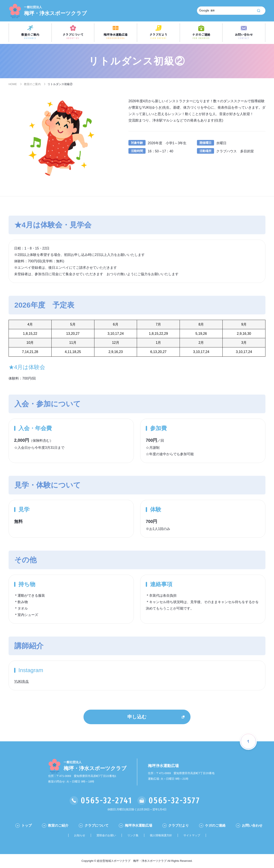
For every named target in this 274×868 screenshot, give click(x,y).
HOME (13, 84)
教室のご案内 (30, 36)
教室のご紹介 (58, 825)
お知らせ (80, 835)
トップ (27, 825)
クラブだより (158, 36)
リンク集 (133, 835)
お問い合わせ (244, 36)
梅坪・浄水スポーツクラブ (55, 11)
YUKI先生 (22, 681)
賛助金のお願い (106, 835)
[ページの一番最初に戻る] (248, 741)
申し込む (137, 717)
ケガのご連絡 (201, 36)
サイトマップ (192, 835)
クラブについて (73, 36)
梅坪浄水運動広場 (116, 36)
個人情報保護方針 (161, 835)
